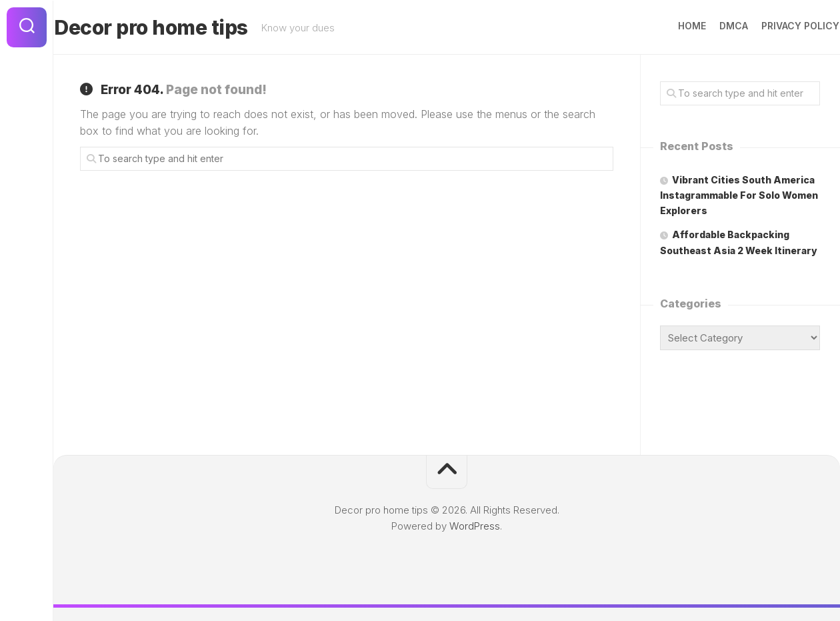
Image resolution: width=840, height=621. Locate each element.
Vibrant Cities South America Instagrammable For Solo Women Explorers (739, 195)
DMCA (708, 26)
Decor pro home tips (177, 27)
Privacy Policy (774, 26)
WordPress (475, 526)
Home (666, 26)
